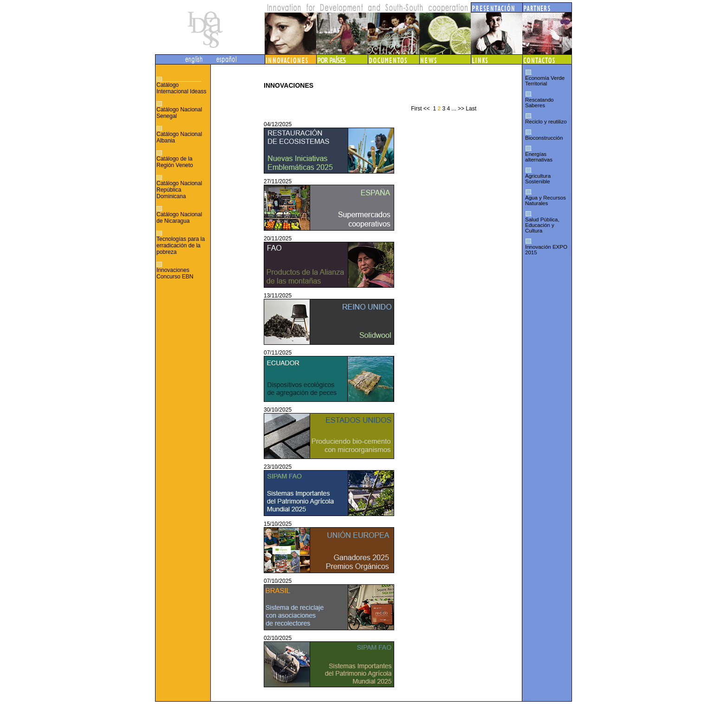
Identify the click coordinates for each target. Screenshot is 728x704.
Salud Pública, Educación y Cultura (542, 225)
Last (471, 109)
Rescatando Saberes (539, 103)
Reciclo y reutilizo (546, 122)
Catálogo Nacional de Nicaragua (179, 218)
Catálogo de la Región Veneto (175, 162)
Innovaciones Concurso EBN (175, 273)
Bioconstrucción (544, 138)
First (416, 109)
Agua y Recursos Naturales (546, 200)
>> (461, 109)
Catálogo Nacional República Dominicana (179, 190)
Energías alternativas (539, 157)
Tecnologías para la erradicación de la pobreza (181, 245)
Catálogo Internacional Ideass (181, 88)
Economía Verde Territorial (545, 81)
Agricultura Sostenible (538, 179)
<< (427, 109)
